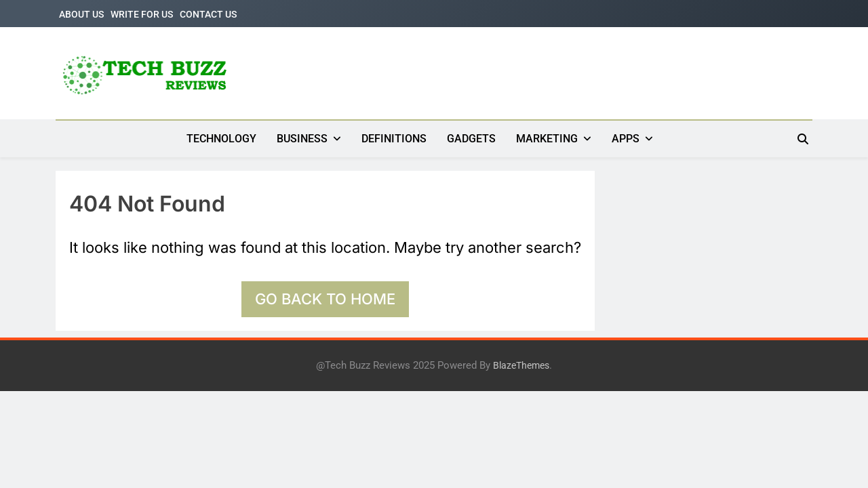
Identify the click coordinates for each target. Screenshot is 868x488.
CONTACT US (208, 14)
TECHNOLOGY (221, 139)
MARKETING (547, 139)
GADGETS (471, 139)
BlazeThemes (521, 366)
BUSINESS (302, 139)
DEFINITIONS (394, 139)
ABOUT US (81, 14)
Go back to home (325, 299)
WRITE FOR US (142, 14)
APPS (626, 139)
